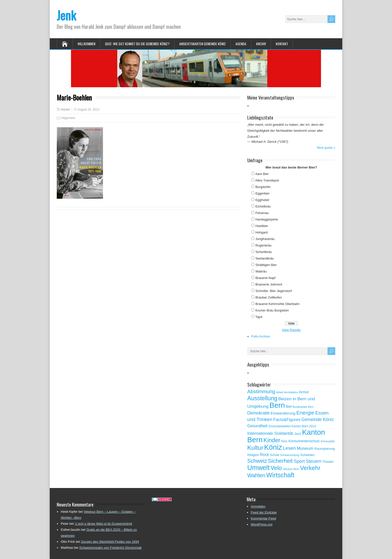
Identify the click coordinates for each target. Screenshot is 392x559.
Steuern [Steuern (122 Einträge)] (314, 461)
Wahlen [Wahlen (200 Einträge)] (256, 475)
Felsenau (262, 213)
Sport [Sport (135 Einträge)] (299, 461)
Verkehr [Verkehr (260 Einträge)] (310, 468)
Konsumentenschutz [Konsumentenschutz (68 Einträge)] (304, 441)
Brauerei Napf (265, 278)
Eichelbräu (263, 206)
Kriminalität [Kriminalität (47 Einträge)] (328, 441)
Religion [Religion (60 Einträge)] (253, 455)
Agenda (241, 44)
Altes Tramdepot (267, 180)
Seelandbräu (265, 258)
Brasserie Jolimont (269, 284)
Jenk (66, 15)
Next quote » (326, 148)
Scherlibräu (264, 252)
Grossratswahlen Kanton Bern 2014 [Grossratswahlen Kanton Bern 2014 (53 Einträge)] (292, 426)
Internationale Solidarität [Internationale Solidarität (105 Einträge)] (270, 433)
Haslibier (262, 226)
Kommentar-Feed (263, 518)
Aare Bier (262, 174)
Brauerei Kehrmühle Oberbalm (277, 304)
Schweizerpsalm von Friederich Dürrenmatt (110, 548)
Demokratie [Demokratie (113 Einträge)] (258, 413)
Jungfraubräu (265, 239)
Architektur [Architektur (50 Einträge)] (291, 392)
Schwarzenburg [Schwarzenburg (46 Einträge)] (290, 455)
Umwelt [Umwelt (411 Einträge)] (258, 468)
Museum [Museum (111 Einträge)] (305, 448)
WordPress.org (261, 524)
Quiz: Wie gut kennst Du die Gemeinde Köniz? (137, 44)
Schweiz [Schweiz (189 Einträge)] (257, 461)
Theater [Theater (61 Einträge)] (328, 462)
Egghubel (262, 200)
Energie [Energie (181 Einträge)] (305, 413)
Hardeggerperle (267, 219)
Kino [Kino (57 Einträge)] (284, 441)
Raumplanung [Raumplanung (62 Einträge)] (324, 449)
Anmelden (258, 506)
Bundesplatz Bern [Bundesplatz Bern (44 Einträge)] (303, 407)
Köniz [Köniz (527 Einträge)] (273, 447)
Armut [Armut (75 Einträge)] (304, 392)
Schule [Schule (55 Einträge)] (274, 455)
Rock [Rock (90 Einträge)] (264, 455)
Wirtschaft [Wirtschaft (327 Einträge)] (280, 475)
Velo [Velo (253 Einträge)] (276, 468)
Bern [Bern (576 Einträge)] (277, 405)
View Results (291, 330)
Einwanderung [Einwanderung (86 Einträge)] (283, 413)
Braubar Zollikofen (269, 297)
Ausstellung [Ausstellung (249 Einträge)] (262, 398)
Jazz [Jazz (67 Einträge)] (297, 434)
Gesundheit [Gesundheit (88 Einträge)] (257, 426)
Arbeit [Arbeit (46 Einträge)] (280, 392)
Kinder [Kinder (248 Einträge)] (272, 440)
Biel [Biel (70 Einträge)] (289, 406)
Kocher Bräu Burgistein (272, 310)
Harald (65, 109)
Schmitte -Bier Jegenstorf (274, 291)
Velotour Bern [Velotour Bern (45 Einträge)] (291, 469)
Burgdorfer (263, 187)
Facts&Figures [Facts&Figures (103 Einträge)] (287, 420)
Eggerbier (262, 193)
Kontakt (282, 44)
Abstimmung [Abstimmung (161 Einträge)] (261, 391)
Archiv (261, 44)
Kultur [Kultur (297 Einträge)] (255, 448)
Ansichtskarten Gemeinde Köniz (202, 44)
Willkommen (86, 44)
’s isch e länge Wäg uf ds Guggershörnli (103, 524)
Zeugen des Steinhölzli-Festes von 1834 (110, 542)
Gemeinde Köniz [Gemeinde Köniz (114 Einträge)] (318, 419)
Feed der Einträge (264, 512)
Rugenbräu (263, 245)
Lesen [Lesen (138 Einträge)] (289, 448)
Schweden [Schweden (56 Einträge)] (307, 455)
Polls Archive (260, 336)
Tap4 (259, 317)
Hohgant (262, 232)
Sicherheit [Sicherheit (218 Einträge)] (280, 461)
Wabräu (261, 271)
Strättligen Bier (266, 265)
